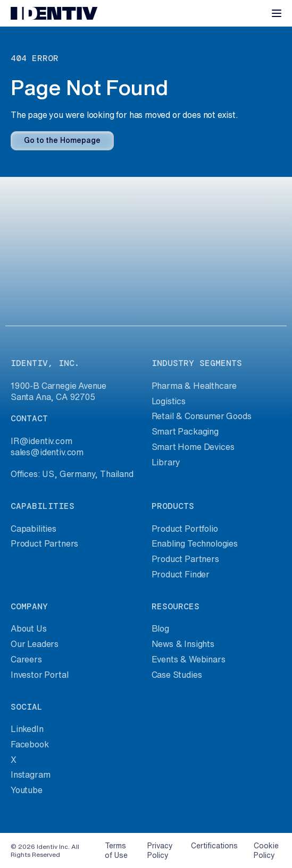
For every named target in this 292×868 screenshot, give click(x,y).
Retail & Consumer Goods (202, 416)
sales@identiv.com (47, 452)
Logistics (169, 401)
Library (166, 462)
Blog (160, 628)
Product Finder (181, 574)
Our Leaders (35, 644)
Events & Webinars (189, 659)
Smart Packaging (185, 431)
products (173, 506)
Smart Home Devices (193, 447)
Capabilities (34, 529)
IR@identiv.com (41, 441)
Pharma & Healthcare (194, 386)
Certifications (214, 846)
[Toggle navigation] (277, 13)
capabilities (43, 506)
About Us (29, 628)
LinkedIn (27, 729)
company (29, 606)
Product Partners (44, 543)
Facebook (30, 744)
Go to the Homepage (62, 140)
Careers (26, 659)
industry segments (197, 363)
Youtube (27, 790)
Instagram (30, 775)
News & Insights (183, 644)
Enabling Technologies (195, 543)
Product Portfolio (185, 529)
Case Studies (177, 675)
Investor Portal (39, 675)
